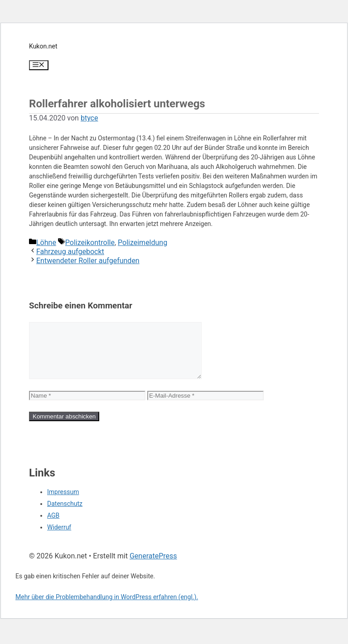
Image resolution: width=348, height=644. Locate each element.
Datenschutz (65, 514)
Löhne (46, 243)
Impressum (63, 503)
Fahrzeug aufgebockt (70, 252)
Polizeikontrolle (90, 243)
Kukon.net (43, 46)
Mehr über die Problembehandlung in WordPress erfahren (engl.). (107, 608)
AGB (53, 526)
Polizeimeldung (143, 243)
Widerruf (59, 538)
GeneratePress (153, 567)
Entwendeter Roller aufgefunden (88, 261)
